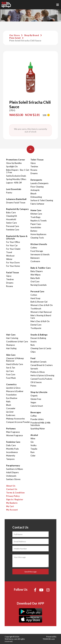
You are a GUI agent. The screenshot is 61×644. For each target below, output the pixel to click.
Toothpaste (36, 328)
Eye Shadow (12, 398)
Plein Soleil (15, 38)
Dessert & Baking (38, 338)
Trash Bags (35, 217)
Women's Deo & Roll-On (42, 305)
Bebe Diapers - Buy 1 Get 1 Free (18, 171)
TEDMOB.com (49, 639)
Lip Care (10, 371)
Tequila (34, 449)
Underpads (11, 476)
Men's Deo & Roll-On (40, 321)
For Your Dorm (13, 263)
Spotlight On (12, 166)
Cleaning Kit (12, 216)
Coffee (34, 416)
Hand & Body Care (15, 364)
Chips (33, 352)
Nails (8, 402)
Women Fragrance (14, 435)
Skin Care (11, 355)
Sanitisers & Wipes (15, 469)
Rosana (10, 286)
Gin (32, 442)
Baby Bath (35, 278)
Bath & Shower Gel (39, 302)
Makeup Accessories (15, 419)
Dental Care (36, 325)
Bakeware (35, 258)
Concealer (11, 408)
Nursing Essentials (39, 285)
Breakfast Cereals (38, 362)
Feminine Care (13, 230)
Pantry (9, 193)
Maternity (11, 456)
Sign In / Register (15, 499)
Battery (34, 231)
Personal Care (13, 226)
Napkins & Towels (39, 221)
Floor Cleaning (37, 187)
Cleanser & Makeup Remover (15, 360)
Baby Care (11, 212)
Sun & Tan (11, 368)
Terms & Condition (15, 493)
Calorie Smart (37, 406)
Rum (33, 452)
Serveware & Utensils (40, 254)
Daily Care (11, 445)
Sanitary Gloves (13, 479)
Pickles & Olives (38, 372)
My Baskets (12, 503)
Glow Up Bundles (14, 163)
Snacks (34, 342)
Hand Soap (35, 298)
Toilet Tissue (37, 160)
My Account (12, 510)
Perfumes (11, 429)
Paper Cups (36, 224)
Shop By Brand (32, 35)
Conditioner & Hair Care (17, 342)
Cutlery (34, 248)
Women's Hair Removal (41, 312)
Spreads (34, 369)
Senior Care (11, 223)
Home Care (36, 210)
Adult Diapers (12, 472)
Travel (9, 252)
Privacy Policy (13, 496)
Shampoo (11, 345)
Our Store (14, 35)
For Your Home (13, 266)
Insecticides (36, 227)
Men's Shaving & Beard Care (41, 317)
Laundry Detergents (39, 183)
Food (33, 358)
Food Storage (37, 251)
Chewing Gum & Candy (41, 348)
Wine (33, 439)
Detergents (36, 180)
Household (11, 219)
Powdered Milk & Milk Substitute (40, 424)
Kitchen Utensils (39, 244)
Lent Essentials (14, 189)
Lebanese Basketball (16, 199)
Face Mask (11, 378)
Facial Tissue (13, 272)
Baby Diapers (37, 271)
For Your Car (12, 245)
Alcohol (34, 435)
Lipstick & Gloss (13, 388)
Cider (33, 456)
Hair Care (11, 335)
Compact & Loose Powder (18, 422)
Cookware (35, 261)
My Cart (10, 506)
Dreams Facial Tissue (16, 203)
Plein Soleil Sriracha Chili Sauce (25, 40)
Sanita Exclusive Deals (16, 176)
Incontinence (12, 452)
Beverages (36, 412)
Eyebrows (11, 415)
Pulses (33, 386)
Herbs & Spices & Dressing (42, 375)
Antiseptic (35, 190)
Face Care (11, 374)
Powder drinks (37, 419)
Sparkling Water (38, 429)
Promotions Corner (16, 160)
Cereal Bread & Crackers (42, 365)
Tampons (10, 459)
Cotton (34, 295)
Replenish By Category (17, 209)
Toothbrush (36, 309)
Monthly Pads (12, 449)
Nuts (33, 345)
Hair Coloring (12, 338)
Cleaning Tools (37, 238)
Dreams (10, 283)
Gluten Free (36, 399)
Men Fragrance (13, 432)
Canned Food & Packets (41, 379)
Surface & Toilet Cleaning (42, 200)
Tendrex (10, 279)
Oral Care (35, 282)
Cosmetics (11, 384)
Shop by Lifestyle (39, 392)
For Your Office (13, 242)
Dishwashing (36, 197)
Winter (9, 259)
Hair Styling (11, 348)
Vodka (33, 445)
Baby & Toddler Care (41, 268)
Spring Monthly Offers (16, 179)
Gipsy (9, 276)
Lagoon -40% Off (14, 183)
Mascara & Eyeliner (15, 391)
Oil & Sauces (36, 382)
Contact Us (12, 489)
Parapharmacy (13, 466)
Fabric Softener (37, 204)
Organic (34, 396)
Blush (9, 405)
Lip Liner (10, 412)
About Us (11, 486)
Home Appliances (38, 234)
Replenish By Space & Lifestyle (17, 237)
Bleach (33, 194)
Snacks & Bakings (39, 335)
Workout (10, 256)
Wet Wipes (36, 275)
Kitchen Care (36, 214)
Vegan (33, 402)
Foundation (11, 395)
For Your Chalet (13, 249)
